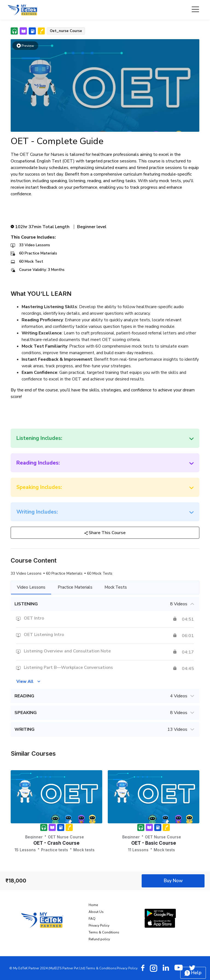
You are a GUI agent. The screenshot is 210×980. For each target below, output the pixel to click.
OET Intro (34, 618)
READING (105, 696)
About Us (96, 912)
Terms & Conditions (104, 932)
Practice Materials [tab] (76, 588)
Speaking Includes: (39, 487)
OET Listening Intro (44, 635)
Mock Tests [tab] (117, 588)
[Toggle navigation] (195, 10)
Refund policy (99, 939)
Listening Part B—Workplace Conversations (68, 668)
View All (25, 681)
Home (93, 905)
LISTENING (105, 604)
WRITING (105, 730)
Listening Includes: (39, 438)
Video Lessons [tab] (31, 588)
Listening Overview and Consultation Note (67, 651)
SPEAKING (105, 713)
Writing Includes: (37, 512)
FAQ (92, 919)
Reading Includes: (38, 463)
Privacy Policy (99, 925)
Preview (25, 46)
